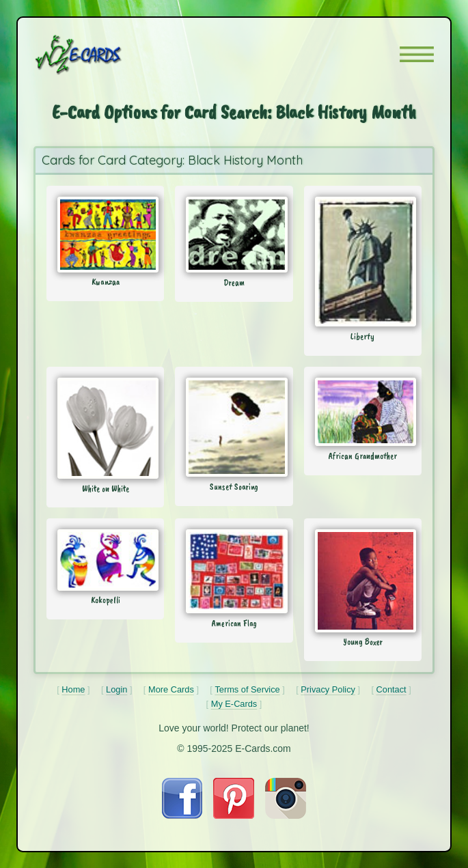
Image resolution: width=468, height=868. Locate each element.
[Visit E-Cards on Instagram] (286, 815)
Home (73, 689)
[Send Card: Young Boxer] (363, 581)
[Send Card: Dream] (234, 235)
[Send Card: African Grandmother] (363, 412)
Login (116, 689)
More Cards (171, 689)
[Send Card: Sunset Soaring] (234, 427)
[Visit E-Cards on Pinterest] (234, 815)
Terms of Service (247, 689)
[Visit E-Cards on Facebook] (182, 815)
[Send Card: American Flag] (234, 571)
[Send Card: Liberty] (363, 262)
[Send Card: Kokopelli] (105, 560)
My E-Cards (234, 704)
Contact (391, 689)
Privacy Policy (328, 689)
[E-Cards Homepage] (102, 55)
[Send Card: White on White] (105, 428)
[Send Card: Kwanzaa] (105, 234)
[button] (417, 54)
